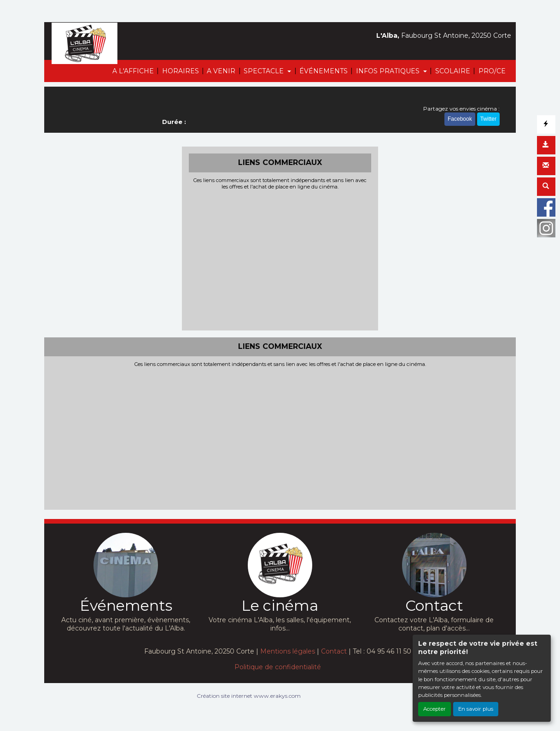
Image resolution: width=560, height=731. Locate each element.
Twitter (488, 119)
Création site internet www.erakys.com (249, 696)
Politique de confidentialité (278, 667)
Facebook (460, 119)
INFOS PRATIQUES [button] (389, 71)
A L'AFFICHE (133, 71)
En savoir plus (476, 709)
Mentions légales (288, 651)
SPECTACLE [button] (265, 71)
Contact (334, 651)
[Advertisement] (280, 259)
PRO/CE (492, 71)
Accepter (435, 709)
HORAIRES (181, 71)
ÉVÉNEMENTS (324, 71)
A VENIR (221, 71)
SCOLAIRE (453, 71)
